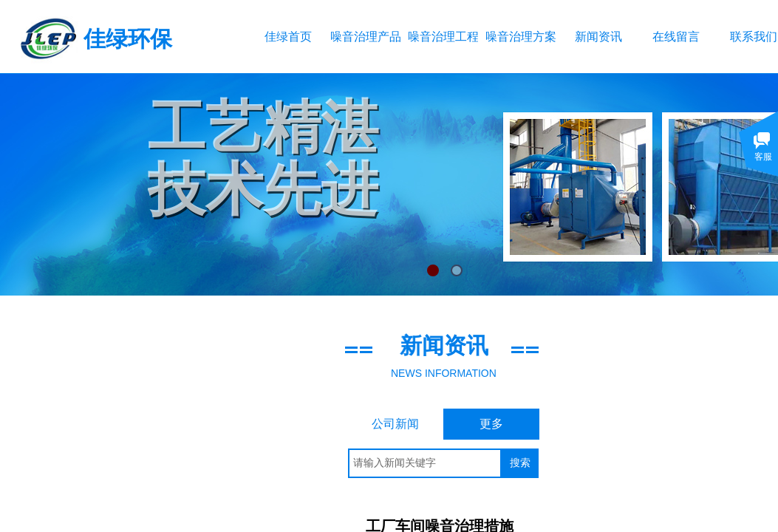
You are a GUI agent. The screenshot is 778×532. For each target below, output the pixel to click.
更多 (491, 424)
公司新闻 (395, 424)
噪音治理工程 (443, 37)
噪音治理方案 (521, 37)
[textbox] (425, 463)
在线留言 (676, 37)
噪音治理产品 (365, 37)
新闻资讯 (598, 37)
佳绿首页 (288, 37)
